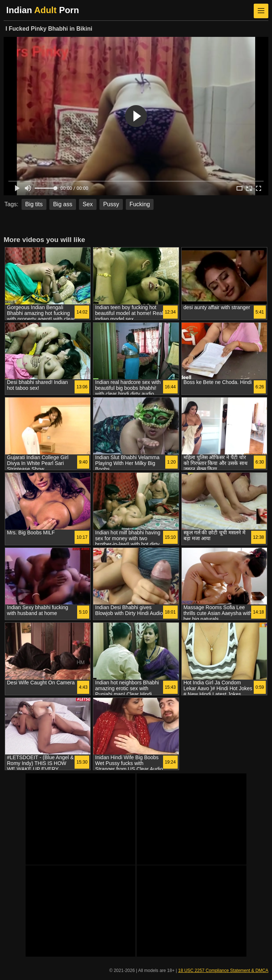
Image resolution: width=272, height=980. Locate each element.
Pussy (111, 204)
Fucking (140, 204)
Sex (88, 204)
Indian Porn (43, 10)
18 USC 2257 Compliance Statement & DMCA (223, 971)
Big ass (63, 204)
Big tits (34, 204)
